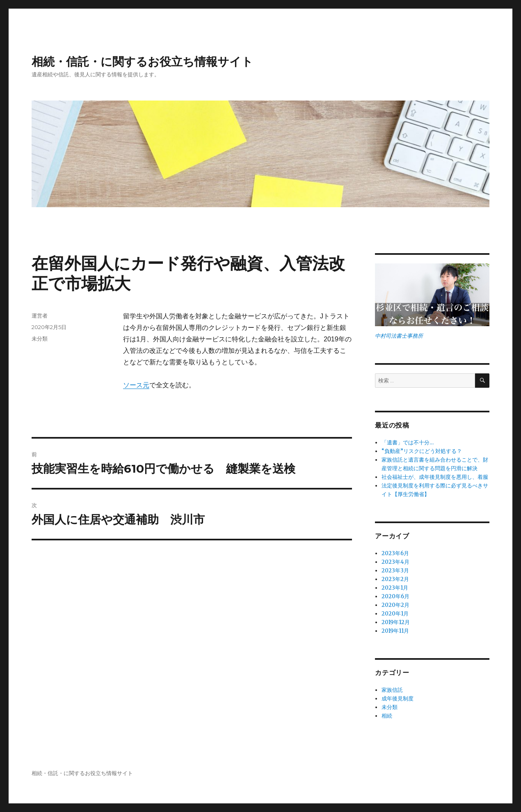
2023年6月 (395, 553)
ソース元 (136, 385)
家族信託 (392, 690)
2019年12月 (396, 622)
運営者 (40, 316)
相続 (387, 716)
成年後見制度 (398, 699)
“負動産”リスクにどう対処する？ (422, 451)
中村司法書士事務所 (399, 336)
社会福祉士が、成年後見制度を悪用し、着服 (435, 477)
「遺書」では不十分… (408, 443)
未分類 (40, 339)
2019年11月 (395, 631)
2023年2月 (395, 579)
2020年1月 (395, 614)
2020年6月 (395, 596)
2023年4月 (395, 562)
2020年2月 (395, 605)
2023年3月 (395, 571)
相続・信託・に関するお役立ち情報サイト (142, 62)
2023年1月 (395, 588)
